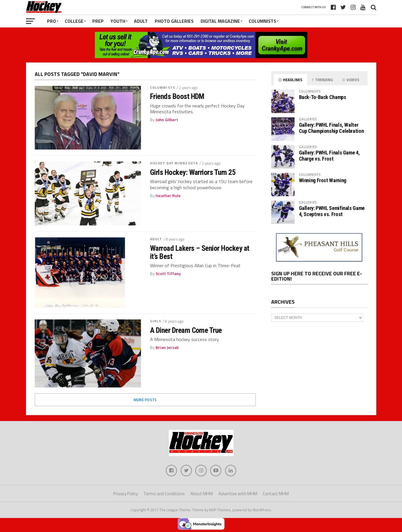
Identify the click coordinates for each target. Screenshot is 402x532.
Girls (156, 321)
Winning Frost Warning (323, 180)
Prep (98, 21)
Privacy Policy (126, 494)
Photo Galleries (174, 21)
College (74, 21)
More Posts (145, 400)
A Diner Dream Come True (186, 330)
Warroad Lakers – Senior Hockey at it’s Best (200, 252)
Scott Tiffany (168, 274)
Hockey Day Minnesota (174, 163)
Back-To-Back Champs (323, 97)
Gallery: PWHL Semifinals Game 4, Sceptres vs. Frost (332, 211)
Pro (52, 21)
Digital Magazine (220, 21)
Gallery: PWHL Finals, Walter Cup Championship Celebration (331, 128)
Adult (141, 21)
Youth (118, 21)
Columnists (262, 21)
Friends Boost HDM (177, 96)
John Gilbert (167, 120)
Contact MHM (276, 494)
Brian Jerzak (167, 347)
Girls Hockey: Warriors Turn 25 (193, 172)
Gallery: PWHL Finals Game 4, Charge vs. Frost (329, 155)
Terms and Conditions (164, 494)
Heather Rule (168, 196)
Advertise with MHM (238, 494)
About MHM (202, 494)
